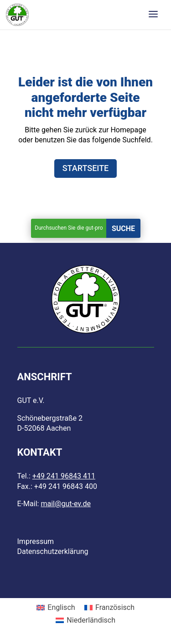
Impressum (36, 541)
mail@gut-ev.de (66, 504)
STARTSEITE (86, 168)
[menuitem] (56, 608)
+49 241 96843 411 (64, 476)
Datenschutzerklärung (53, 551)
